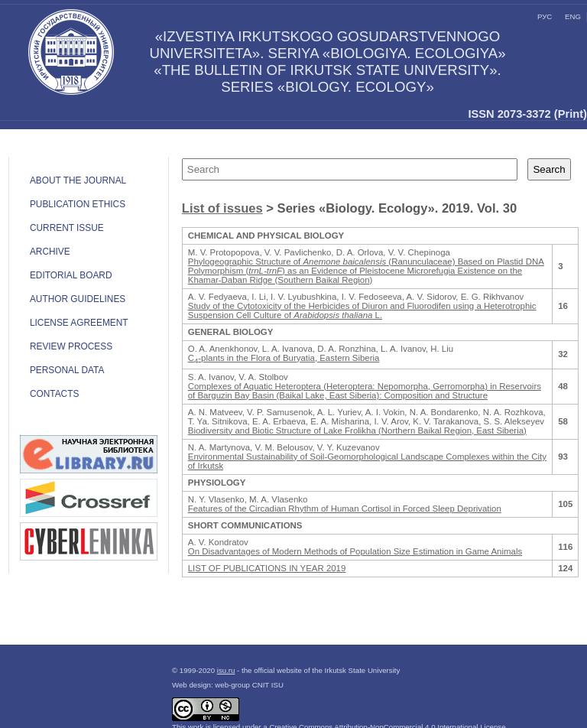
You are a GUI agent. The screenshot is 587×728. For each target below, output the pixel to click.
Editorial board (71, 275)
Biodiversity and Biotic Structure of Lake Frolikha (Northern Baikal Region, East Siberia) (357, 431)
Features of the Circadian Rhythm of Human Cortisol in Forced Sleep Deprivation (345, 509)
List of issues (222, 208)
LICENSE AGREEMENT (79, 323)
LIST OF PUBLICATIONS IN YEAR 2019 (267, 568)
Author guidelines (78, 299)
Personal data (67, 370)
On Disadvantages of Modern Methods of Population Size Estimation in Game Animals (355, 551)
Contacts (54, 394)
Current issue (67, 228)
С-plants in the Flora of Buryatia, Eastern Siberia (284, 358)
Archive (50, 252)
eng (573, 16)
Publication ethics (78, 204)
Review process (71, 346)
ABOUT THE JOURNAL (78, 180)
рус (545, 16)
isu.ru (226, 670)
